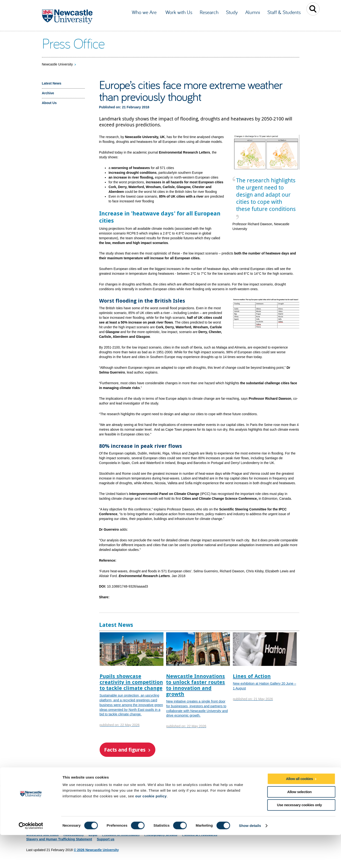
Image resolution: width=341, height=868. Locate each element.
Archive (48, 93)
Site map (33, 798)
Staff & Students (284, 12)
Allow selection (299, 825)
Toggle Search (313, 9)
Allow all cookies (299, 812)
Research (209, 12)
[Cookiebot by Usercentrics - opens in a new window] (31, 859)
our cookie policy (151, 829)
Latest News (52, 83)
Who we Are (145, 12)
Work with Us (179, 12)
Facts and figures (125, 750)
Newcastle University (57, 64)
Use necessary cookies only (299, 838)
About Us (49, 103)
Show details (250, 859)
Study (232, 12)
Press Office (73, 43)
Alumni (253, 12)
